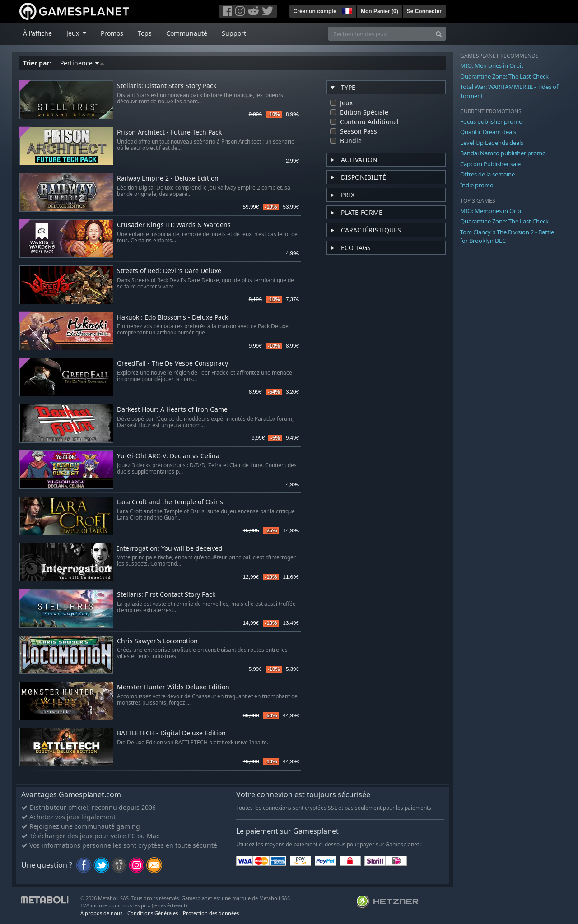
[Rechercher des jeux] (380, 34)
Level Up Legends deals (492, 143)
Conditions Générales (153, 913)
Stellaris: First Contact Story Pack (166, 595)
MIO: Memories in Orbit (492, 65)
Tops (145, 33)
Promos (112, 33)
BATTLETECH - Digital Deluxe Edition (171, 733)
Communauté (187, 33)
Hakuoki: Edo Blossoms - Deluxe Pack (172, 318)
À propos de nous (101, 913)
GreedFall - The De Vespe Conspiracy (172, 364)
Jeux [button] (74, 33)
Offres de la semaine (487, 174)
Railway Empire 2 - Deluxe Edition (168, 179)
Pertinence (82, 63)
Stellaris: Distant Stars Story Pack (167, 86)
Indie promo (477, 185)
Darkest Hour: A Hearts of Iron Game (172, 410)
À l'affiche (37, 33)
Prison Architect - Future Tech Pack (169, 132)
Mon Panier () (380, 11)
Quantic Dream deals (488, 132)
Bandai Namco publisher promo (503, 153)
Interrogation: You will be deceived (170, 549)
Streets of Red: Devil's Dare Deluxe (169, 271)
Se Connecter (424, 11)
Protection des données (211, 913)
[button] (346, 10)
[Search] (439, 34)
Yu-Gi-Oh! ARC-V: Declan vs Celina (168, 456)
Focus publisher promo (491, 121)
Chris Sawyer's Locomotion (157, 641)
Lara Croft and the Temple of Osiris (170, 502)
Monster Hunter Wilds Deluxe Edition (173, 687)
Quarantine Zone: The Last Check (504, 76)
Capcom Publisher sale (490, 164)
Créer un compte (315, 11)
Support (234, 33)
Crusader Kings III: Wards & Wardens (174, 225)
